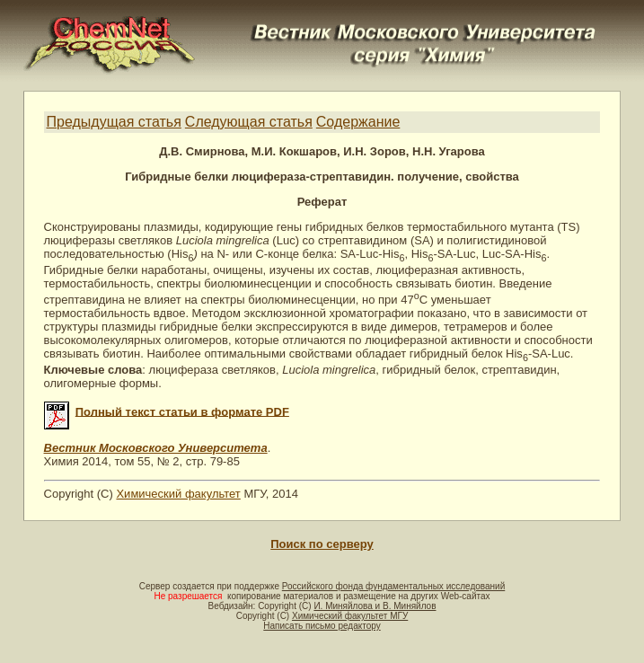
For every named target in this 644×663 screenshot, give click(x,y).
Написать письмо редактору (322, 626)
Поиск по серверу (322, 544)
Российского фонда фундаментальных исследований (393, 586)
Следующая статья (249, 122)
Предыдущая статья (114, 122)
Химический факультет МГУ (350, 616)
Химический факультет (178, 494)
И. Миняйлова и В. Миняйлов (375, 606)
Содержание (358, 122)
